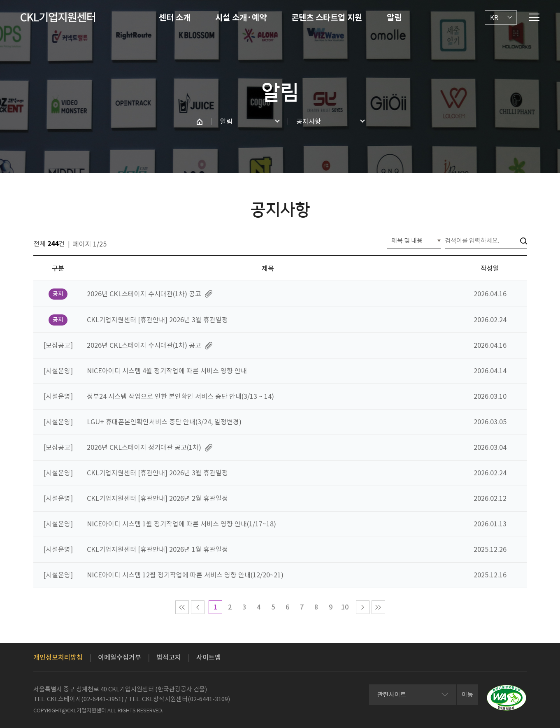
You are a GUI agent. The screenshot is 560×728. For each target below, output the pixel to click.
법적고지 (169, 657)
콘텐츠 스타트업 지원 (327, 18)
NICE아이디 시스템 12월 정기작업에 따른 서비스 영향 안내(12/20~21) (185, 575)
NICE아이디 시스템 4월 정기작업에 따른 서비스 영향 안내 (167, 371)
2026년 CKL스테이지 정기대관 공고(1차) (144, 447)
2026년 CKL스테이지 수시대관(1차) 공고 (144, 294)
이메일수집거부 (120, 657)
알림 (394, 18)
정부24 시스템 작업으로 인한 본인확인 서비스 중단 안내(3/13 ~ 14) (180, 396)
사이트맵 (209, 657)
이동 (467, 694)
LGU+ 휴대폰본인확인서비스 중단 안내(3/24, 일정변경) (164, 422)
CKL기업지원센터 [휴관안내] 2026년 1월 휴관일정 (157, 549)
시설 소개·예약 (241, 18)
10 (345, 607)
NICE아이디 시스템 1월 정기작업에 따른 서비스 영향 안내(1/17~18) (181, 524)
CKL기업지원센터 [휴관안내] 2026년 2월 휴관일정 (157, 498)
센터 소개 (175, 18)
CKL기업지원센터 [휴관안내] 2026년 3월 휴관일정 (157, 320)
